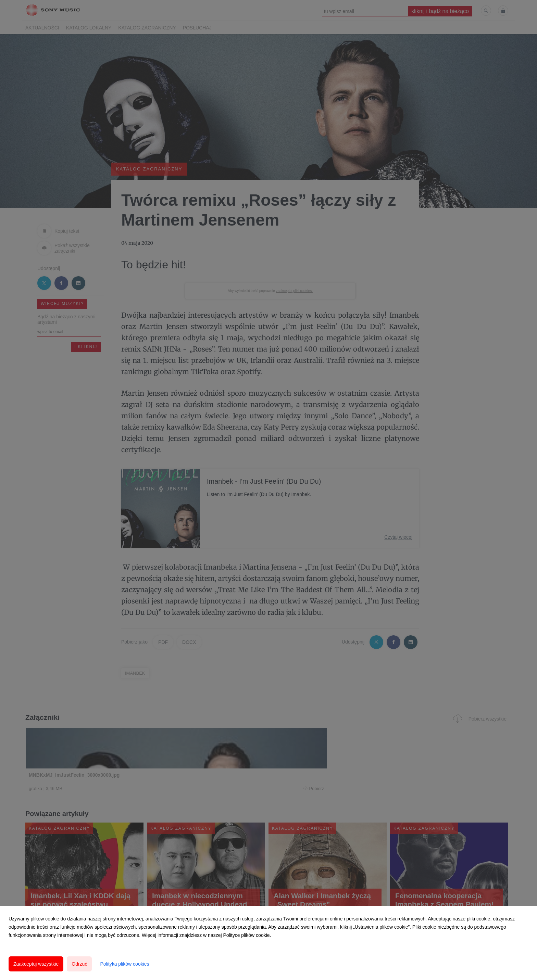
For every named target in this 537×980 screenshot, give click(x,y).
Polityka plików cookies (124, 964)
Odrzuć (79, 964)
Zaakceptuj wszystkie (36, 964)
